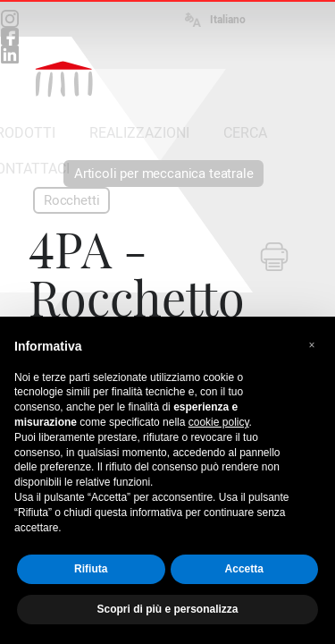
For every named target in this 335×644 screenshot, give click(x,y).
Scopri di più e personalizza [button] (167, 609)
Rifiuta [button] (91, 569)
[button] (312, 345)
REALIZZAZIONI (139, 133)
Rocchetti (71, 200)
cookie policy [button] (219, 422)
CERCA (245, 133)
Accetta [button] (244, 569)
